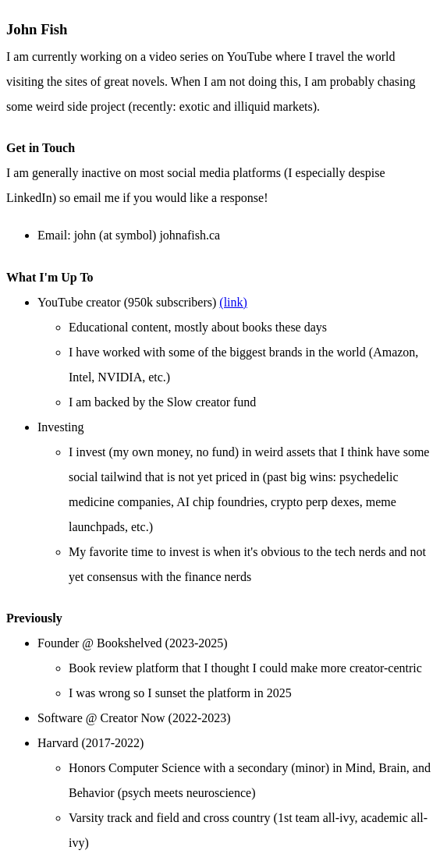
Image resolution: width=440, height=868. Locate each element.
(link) (233, 302)
